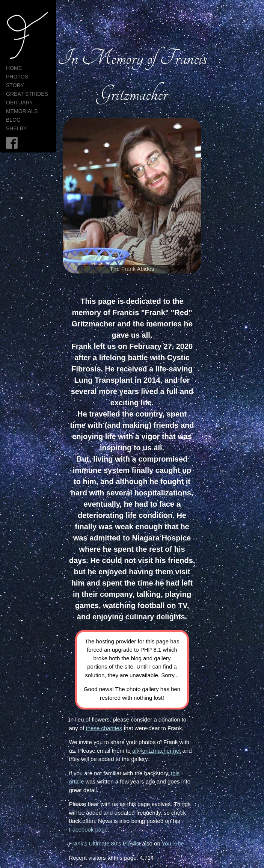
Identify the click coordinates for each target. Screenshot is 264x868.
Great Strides (27, 94)
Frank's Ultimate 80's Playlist (105, 843)
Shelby (16, 128)
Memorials (22, 111)
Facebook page (88, 830)
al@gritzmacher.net (156, 751)
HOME (14, 68)
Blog (13, 120)
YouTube (173, 843)
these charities (104, 728)
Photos (17, 77)
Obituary (20, 103)
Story (15, 85)
